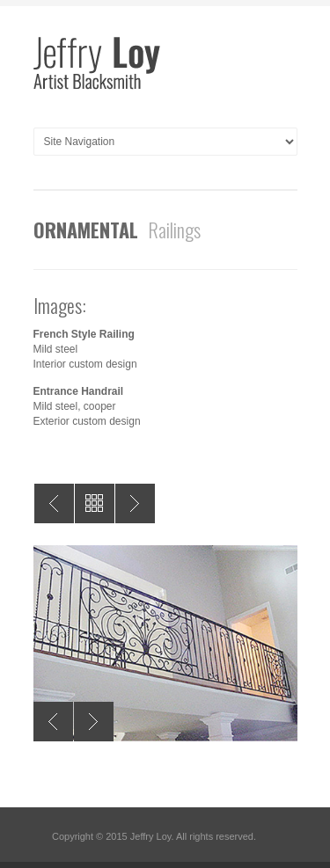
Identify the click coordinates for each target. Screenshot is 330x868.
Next (135, 503)
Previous (53, 722)
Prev (54, 503)
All (95, 503)
